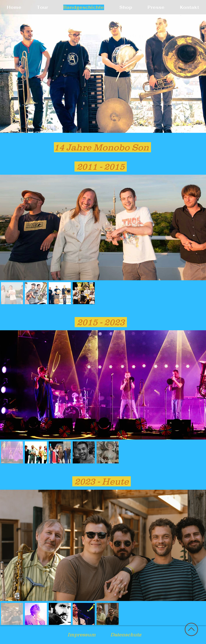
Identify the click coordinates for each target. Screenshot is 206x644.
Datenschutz (126, 635)
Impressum (82, 635)
